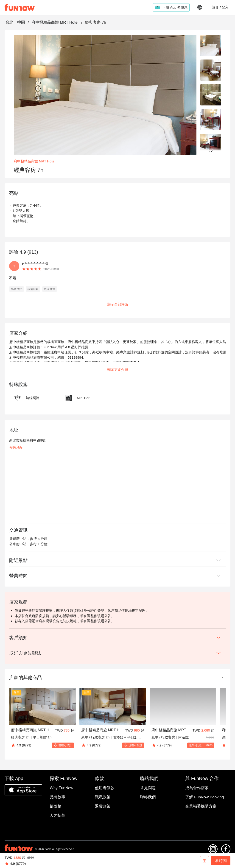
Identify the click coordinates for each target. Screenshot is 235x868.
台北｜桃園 (15, 22)
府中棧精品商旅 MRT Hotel (55, 22)
